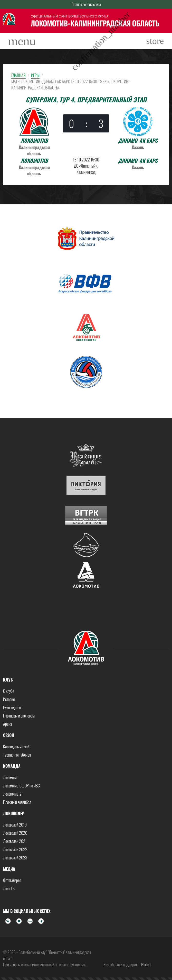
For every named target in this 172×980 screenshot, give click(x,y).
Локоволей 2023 (15, 858)
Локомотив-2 (12, 794)
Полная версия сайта (86, 4)
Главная (18, 75)
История (9, 699)
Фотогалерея (12, 880)
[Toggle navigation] (22, 41)
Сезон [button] (9, 735)
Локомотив (11, 777)
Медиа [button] (9, 869)
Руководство (12, 707)
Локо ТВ (9, 888)
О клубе (9, 691)
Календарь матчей (16, 747)
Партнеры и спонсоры (19, 716)
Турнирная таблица (17, 755)
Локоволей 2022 (15, 849)
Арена (7, 724)
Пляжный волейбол (17, 802)
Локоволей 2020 (15, 833)
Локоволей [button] (14, 813)
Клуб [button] (8, 680)
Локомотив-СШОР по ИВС (21, 786)
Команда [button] (12, 766)
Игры (35, 75)
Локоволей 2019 (15, 825)
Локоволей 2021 (15, 841)
